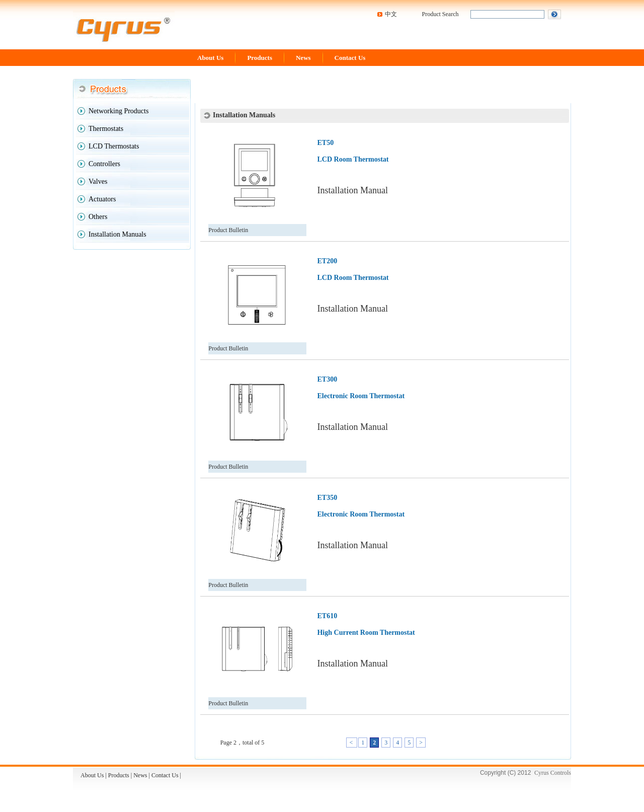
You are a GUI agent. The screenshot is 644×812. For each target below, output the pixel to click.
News (303, 58)
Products (260, 58)
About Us (210, 58)
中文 (391, 14)
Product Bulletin (228, 230)
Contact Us (350, 58)
